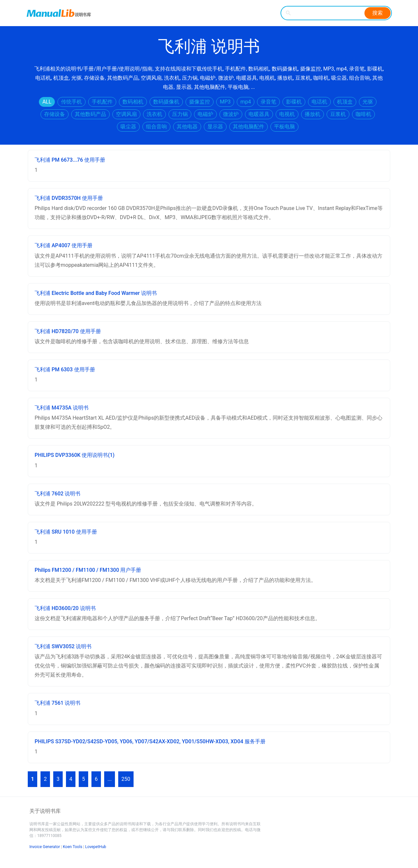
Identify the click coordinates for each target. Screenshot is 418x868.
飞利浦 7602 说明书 (57, 494)
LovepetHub (96, 847)
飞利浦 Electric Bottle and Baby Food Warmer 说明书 (96, 293)
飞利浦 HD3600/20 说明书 (65, 608)
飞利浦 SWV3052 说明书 (63, 646)
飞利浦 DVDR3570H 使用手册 (69, 198)
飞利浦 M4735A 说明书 (62, 408)
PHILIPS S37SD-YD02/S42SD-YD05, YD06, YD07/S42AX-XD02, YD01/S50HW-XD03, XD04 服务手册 (150, 741)
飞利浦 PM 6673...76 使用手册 (70, 160)
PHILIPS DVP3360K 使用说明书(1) (75, 455)
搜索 (378, 13)
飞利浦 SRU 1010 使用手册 (66, 532)
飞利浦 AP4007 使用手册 (64, 245)
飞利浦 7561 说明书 (57, 703)
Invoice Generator (45, 847)
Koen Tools (73, 847)
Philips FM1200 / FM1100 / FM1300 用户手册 (88, 570)
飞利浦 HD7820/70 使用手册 (68, 331)
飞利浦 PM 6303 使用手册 (65, 370)
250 (126, 779)
